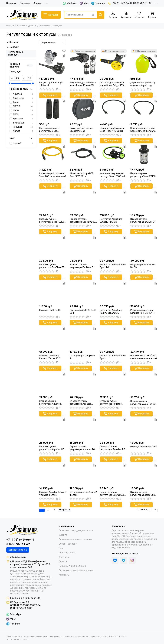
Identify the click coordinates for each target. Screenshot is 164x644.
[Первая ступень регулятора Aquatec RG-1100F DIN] (53, 426)
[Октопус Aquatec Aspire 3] (144, 426)
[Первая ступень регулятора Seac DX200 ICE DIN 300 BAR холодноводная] (83, 199)
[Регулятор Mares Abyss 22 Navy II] (53, 62)
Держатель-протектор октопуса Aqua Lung (143, 84)
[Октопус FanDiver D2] (53, 290)
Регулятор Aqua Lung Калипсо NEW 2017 (111, 312)
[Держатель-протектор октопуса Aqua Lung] (144, 62)
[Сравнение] (126, 15)
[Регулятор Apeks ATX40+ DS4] (83, 290)
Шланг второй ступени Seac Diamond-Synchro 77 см (143, 130)
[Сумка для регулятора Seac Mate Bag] (83, 108)
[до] (30, 78)
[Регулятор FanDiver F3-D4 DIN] (144, 244)
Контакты (64, 575)
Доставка (25, 3)
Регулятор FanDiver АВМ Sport (113, 357)
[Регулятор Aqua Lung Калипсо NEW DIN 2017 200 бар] (144, 290)
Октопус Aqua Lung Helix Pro (82, 357)
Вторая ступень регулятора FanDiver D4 (143, 220)
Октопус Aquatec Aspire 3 (144, 447)
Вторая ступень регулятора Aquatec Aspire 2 (111, 403)
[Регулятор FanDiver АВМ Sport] (114, 335)
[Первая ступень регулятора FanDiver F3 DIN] (53, 244)
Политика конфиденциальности (76, 531)
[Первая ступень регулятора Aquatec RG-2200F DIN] (144, 381)
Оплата (37, 3)
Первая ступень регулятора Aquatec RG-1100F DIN (52, 448)
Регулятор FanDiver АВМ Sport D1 (113, 266)
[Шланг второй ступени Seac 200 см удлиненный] (53, 153)
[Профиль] (113, 15)
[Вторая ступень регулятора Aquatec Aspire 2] (114, 381)
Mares (23, 111)
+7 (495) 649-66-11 (120, 3)
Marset (23, 131)
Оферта (63, 535)
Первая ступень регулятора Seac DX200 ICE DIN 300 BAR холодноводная (82, 221)
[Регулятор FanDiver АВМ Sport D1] (114, 244)
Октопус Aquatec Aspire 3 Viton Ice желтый (53, 494)
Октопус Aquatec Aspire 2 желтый (83, 494)
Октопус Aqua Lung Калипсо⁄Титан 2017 (50, 357)
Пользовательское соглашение (76, 539)
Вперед (64, 509)
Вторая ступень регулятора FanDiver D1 (82, 266)
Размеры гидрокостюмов (72, 566)
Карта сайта (23, 639)
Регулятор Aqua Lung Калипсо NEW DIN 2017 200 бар (142, 312)
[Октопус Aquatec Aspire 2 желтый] (83, 472)
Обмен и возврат (68, 544)
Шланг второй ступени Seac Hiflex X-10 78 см (112, 130)
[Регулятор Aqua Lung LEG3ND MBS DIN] (114, 199)
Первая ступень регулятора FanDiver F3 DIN (52, 266)
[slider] (10, 83)
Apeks (23, 102)
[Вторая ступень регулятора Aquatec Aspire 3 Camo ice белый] (83, 381)
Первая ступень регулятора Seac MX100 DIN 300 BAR (52, 221)
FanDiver (23, 127)
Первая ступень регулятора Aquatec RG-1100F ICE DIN (113, 448)
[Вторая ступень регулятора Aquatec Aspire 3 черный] (53, 381)
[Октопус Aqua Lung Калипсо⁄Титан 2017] (53, 335)
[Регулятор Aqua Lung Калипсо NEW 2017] (114, 290)
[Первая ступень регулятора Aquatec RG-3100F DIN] (83, 426)
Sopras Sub (23, 123)
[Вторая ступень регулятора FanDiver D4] (144, 199)
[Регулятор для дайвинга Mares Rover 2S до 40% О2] (83, 62)
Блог (61, 548)
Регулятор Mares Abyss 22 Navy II (51, 84)
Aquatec (23, 94)
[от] (17, 78)
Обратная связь (67, 553)
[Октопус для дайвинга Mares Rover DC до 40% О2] (114, 62)
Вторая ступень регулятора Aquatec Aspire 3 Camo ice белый (82, 403)
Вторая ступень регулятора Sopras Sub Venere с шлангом (143, 494)
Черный (23, 143)
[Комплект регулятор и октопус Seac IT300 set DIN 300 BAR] (114, 153)
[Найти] (101, 15)
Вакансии (11, 3)
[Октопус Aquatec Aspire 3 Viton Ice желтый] (53, 472)
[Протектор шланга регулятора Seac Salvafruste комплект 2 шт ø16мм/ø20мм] (53, 108)
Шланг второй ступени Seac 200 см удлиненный (53, 175)
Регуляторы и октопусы (16, 53)
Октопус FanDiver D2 (50, 310)
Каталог (21, 26)
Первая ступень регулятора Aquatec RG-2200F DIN (144, 403)
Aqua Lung (23, 98)
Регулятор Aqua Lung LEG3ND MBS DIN (111, 220)
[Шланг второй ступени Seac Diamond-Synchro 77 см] (144, 108)
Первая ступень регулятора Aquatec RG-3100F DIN (83, 448)
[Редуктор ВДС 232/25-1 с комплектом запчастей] (144, 335)
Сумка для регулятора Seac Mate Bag (81, 130)
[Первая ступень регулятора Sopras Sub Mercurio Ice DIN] (114, 472)
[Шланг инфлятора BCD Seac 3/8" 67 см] (83, 153)
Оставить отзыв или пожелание (76, 570)
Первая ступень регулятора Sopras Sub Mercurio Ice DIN (112, 494)
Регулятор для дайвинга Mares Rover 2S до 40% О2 (83, 84)
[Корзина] (152, 15)
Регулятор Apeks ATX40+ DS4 (83, 312)
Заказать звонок (18, 550)
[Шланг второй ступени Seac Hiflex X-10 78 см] (114, 108)
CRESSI (23, 106)
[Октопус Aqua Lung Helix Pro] (83, 335)
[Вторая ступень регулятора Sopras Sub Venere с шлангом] (144, 472)
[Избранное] (139, 15)
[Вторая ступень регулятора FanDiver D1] (83, 244)
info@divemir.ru (18, 557)
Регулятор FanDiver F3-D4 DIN (143, 266)
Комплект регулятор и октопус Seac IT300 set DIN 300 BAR (113, 175)
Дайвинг (32, 26)
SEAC (23, 115)
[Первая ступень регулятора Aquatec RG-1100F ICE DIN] (114, 426)
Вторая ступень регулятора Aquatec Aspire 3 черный (50, 403)
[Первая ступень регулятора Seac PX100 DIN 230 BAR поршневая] (144, 153)
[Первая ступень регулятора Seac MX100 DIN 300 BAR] (53, 199)
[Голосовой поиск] (93, 15)
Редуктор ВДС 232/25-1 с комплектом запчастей (144, 357)
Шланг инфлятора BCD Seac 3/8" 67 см (82, 175)
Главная (10, 26)
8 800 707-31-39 (142, 3)
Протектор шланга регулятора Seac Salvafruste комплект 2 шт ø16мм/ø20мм (52, 130)
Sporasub (23, 119)
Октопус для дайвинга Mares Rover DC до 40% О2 (112, 84)
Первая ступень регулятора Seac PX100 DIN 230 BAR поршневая (143, 175)
